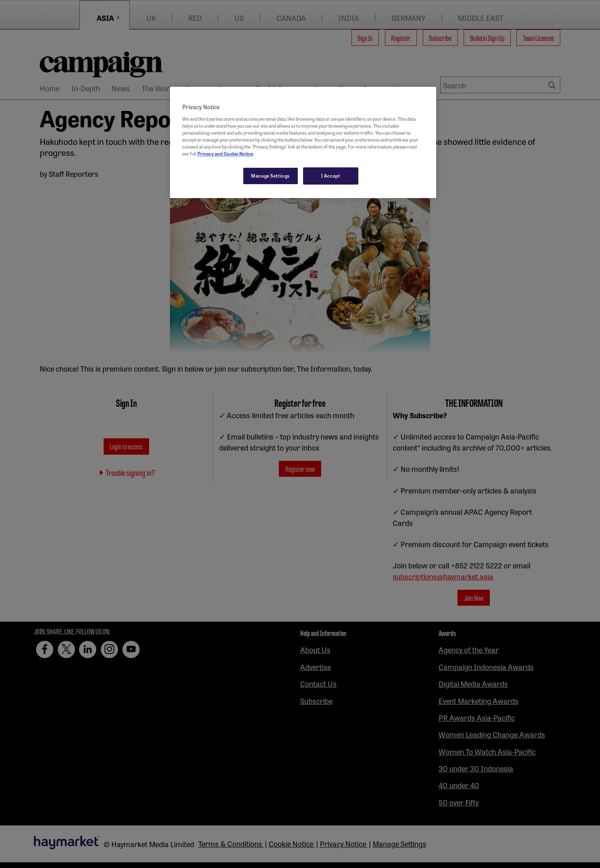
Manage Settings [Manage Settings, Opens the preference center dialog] (271, 176)
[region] (303, 142)
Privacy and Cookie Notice (225, 153)
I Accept (331, 176)
